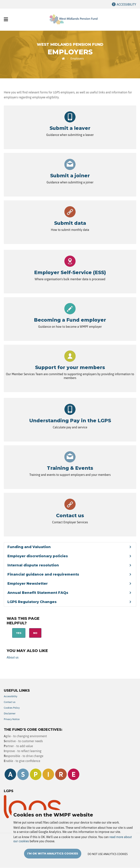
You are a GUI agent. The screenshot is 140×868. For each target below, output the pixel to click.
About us (13, 657)
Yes (19, 633)
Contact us (10, 702)
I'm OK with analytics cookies (53, 854)
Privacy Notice (12, 719)
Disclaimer (10, 713)
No (35, 633)
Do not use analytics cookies (108, 855)
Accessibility (126, 4)
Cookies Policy (12, 708)
